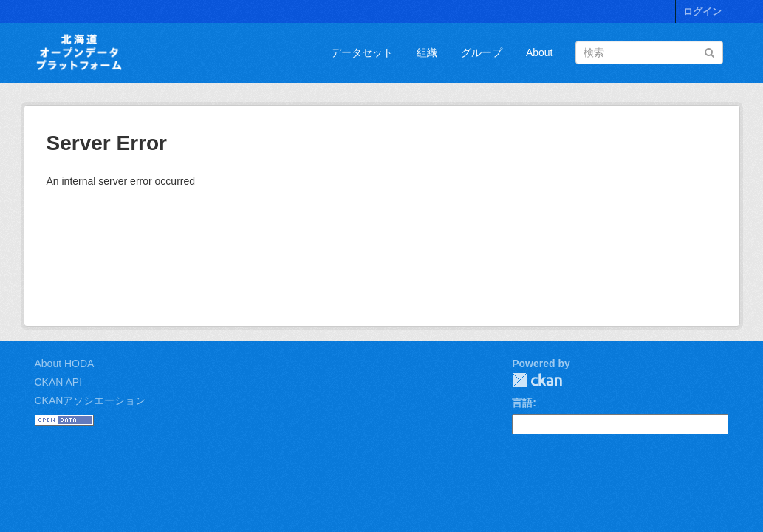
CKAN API (59, 382)
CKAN (537, 380)
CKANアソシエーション (90, 400)
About (540, 52)
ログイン (702, 11)
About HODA (65, 364)
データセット (362, 52)
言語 (522, 403)
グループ (482, 52)
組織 (427, 52)
